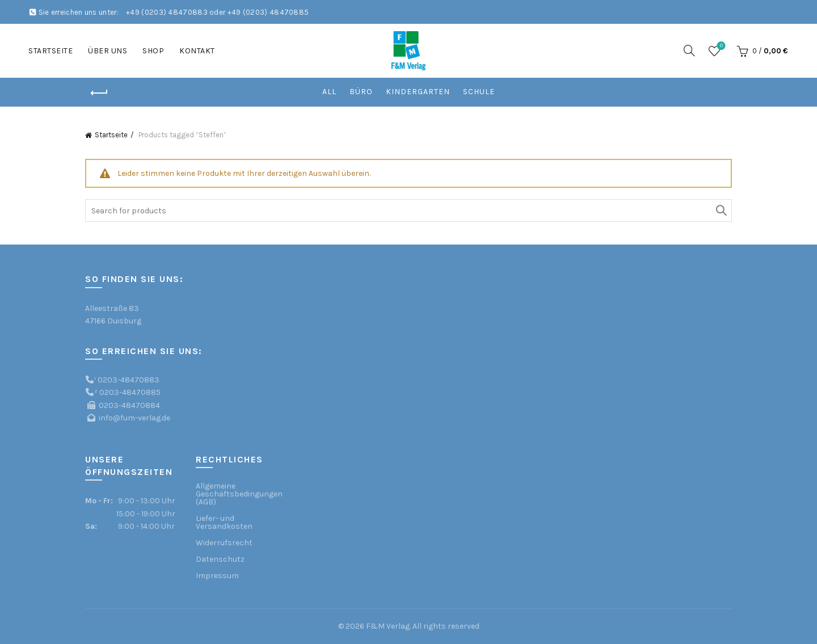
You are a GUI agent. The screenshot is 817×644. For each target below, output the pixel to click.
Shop (153, 51)
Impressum (217, 576)
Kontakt (197, 51)
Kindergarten (418, 92)
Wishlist (720, 46)
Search (721, 211)
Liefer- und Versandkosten (224, 522)
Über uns (108, 51)
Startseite (50, 51)
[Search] (689, 50)
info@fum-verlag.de (134, 418)
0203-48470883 (129, 380)
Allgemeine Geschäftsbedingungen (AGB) (239, 494)
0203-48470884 (129, 405)
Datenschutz (220, 559)
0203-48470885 (130, 392)
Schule (479, 92)
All (329, 92)
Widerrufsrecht (224, 543)
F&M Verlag (388, 626)
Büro (361, 92)
